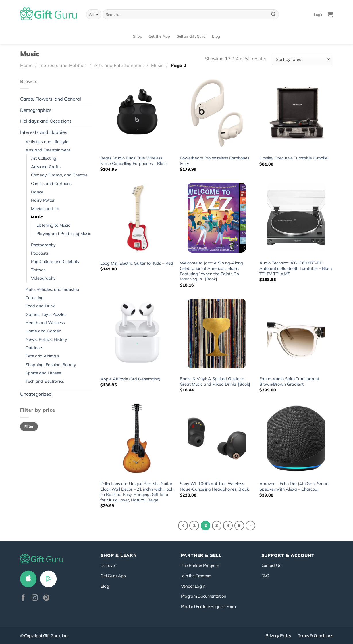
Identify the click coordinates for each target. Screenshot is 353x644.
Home (26, 65)
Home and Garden (43, 331)
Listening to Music (53, 225)
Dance (37, 192)
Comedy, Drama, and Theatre (59, 175)
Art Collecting (44, 158)
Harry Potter (43, 200)
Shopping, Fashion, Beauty (51, 365)
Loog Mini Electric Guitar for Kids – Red (137, 263)
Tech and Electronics (45, 381)
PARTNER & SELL (201, 555)
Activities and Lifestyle (47, 142)
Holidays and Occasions (46, 121)
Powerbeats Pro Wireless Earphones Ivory (215, 161)
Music (157, 65)
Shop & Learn (119, 555)
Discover (108, 565)
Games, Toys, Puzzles (46, 314)
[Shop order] (302, 59)
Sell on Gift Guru (191, 36)
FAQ (265, 576)
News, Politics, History (46, 339)
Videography (43, 278)
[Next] (250, 526)
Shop (138, 36)
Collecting (35, 298)
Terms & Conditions (316, 636)
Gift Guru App (113, 576)
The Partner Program (200, 565)
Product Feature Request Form (208, 606)
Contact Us (271, 565)
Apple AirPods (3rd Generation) (130, 379)
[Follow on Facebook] (23, 598)
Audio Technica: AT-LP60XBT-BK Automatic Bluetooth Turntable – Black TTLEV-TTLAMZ (296, 268)
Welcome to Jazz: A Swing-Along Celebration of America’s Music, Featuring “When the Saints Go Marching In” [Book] (211, 271)
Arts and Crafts (46, 167)
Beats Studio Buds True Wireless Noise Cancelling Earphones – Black (134, 161)
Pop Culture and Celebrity (55, 262)
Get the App (159, 36)
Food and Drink (40, 306)
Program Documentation (204, 596)
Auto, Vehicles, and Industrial (53, 289)
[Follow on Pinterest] (46, 598)
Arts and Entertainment (119, 65)
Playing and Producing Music (64, 234)
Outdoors (34, 348)
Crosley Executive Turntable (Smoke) (294, 158)
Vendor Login (193, 586)
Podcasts (40, 253)
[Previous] (183, 526)
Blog (216, 36)
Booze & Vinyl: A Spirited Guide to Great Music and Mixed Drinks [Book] (215, 381)
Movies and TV (45, 209)
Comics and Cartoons (51, 184)
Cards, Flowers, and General (51, 99)
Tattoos (38, 270)
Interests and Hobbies (63, 65)
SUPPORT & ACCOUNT (288, 555)
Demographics (36, 110)
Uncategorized (36, 394)
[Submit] (273, 14)
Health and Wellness (45, 323)
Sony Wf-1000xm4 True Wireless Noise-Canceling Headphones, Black (214, 486)
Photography (43, 245)
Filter (29, 426)
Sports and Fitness (43, 373)
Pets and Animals (42, 356)
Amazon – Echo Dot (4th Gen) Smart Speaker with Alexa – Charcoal (294, 486)
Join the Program (196, 576)
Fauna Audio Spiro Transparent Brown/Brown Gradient (289, 381)
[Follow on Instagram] (35, 598)
